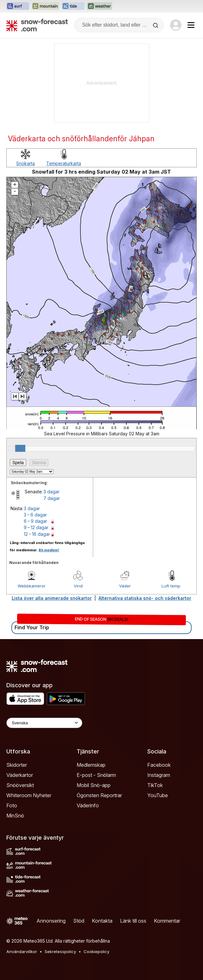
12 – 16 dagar (37, 534)
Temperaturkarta (64, 163)
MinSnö (15, 816)
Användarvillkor (22, 951)
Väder (125, 586)
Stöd (79, 921)
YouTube (158, 795)
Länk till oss (133, 921)
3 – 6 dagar (35, 515)
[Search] (156, 25)
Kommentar (167, 921)
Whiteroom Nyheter (29, 795)
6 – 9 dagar (35, 521)
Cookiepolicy (96, 951)
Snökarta (25, 163)
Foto (12, 805)
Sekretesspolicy (60, 951)
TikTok (155, 785)
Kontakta (102, 921)
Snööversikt (20, 785)
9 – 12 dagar (36, 527)
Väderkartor (20, 775)
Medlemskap (91, 765)
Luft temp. (171, 586)
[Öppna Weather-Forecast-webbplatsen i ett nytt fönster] (100, 6)
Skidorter (17, 765)
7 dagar (52, 498)
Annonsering (51, 921)
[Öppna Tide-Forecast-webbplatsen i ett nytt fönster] (73, 6)
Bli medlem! (49, 550)
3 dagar (51, 492)
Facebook (159, 765)
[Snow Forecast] (37, 25)
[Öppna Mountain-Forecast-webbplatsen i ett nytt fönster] (45, 6)
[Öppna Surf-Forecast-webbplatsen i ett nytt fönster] (18, 6)
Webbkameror (32, 586)
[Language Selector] (44, 723)
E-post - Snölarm (96, 775)
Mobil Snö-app (94, 785)
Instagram (159, 775)
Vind (78, 586)
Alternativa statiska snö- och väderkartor (145, 598)
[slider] (20, 448)
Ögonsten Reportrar (99, 795)
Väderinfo (88, 805)
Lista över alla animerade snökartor (52, 598)
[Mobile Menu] (191, 25)
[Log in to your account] (176, 25)
